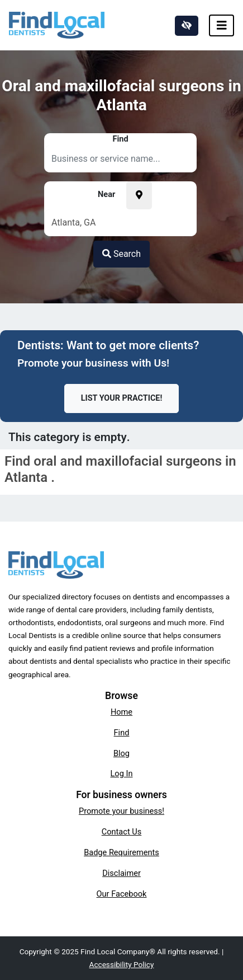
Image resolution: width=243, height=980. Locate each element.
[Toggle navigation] (222, 25)
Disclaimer (121, 873)
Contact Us (122, 832)
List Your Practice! (122, 398)
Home (121, 712)
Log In (122, 773)
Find (122, 733)
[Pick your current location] (139, 195)
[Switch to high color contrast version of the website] (187, 26)
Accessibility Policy (122, 964)
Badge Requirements (121, 852)
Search (121, 254)
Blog (121, 753)
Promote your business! (121, 811)
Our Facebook (122, 894)
